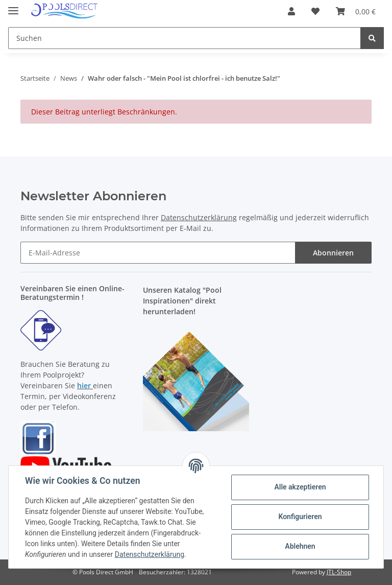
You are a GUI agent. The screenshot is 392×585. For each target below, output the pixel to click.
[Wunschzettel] (315, 11)
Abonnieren (333, 253)
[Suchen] (185, 38)
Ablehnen (300, 546)
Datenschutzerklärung (199, 217)
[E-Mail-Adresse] (158, 253)
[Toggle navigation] (13, 6)
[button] (291, 11)
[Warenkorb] (356, 11)
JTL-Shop (339, 572)
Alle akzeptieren (300, 487)
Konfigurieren (300, 517)
